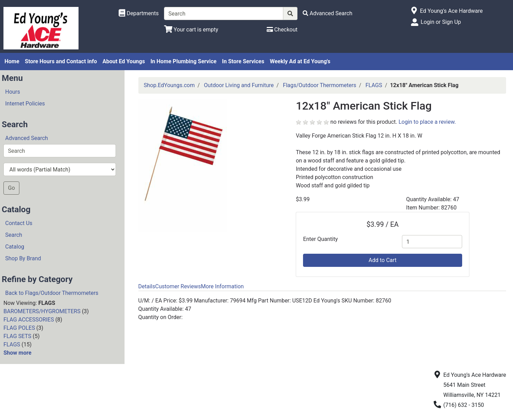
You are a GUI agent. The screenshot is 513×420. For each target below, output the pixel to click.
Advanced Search (27, 138)
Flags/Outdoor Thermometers (320, 85)
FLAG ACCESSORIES (29, 320)
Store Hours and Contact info (61, 61)
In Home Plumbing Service (184, 61)
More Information (222, 286)
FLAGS (12, 344)
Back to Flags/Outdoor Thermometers (52, 293)
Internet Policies (25, 104)
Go (11, 188)
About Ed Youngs (124, 61)
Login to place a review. (427, 122)
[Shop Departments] (139, 13)
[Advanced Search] (328, 13)
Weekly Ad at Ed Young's (300, 61)
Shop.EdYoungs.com (169, 85)
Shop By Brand (23, 258)
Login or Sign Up (441, 22)
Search (14, 235)
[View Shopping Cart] (191, 30)
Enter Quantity (320, 239)
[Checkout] (282, 30)
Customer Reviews (178, 286)
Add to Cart (383, 260)
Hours (13, 92)
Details (147, 286)
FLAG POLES (19, 328)
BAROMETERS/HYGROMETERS (42, 311)
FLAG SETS (17, 336)
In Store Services (243, 61)
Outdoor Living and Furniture (239, 85)
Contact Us (19, 223)
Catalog (15, 247)
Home (12, 61)
